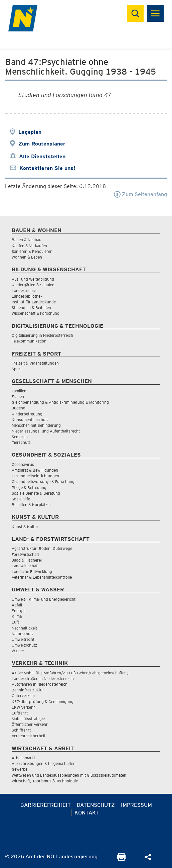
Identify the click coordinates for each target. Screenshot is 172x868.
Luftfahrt (20, 713)
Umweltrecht (23, 639)
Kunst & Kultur (25, 527)
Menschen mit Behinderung (36, 425)
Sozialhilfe (21, 499)
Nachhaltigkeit (24, 628)
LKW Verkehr (23, 707)
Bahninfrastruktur (28, 690)
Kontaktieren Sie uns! (47, 168)
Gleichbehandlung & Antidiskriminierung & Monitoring (60, 402)
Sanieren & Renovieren (32, 251)
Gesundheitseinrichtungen (35, 476)
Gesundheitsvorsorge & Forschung (43, 481)
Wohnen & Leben (27, 257)
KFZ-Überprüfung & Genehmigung (43, 702)
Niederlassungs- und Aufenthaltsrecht (46, 431)
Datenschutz (96, 805)
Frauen (18, 397)
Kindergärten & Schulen (33, 285)
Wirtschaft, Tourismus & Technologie (45, 781)
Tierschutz (21, 442)
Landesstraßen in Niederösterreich (43, 679)
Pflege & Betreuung (29, 488)
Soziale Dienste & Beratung (36, 493)
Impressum (136, 805)
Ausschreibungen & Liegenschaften (44, 763)
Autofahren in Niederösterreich (40, 684)
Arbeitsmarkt (23, 758)
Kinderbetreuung (27, 414)
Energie (19, 611)
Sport (17, 369)
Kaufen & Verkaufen (29, 246)
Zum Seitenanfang (140, 194)
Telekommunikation (29, 341)
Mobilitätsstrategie (28, 719)
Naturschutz (23, 634)
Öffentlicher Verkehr (30, 724)
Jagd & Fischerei (27, 560)
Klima (17, 616)
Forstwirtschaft (25, 554)
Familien (19, 391)
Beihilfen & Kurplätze (31, 505)
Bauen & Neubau (27, 240)
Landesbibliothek (27, 296)
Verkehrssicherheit (29, 736)
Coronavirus (23, 464)
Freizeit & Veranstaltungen (35, 363)
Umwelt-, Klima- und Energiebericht (44, 599)
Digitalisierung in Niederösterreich (42, 335)
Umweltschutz (24, 645)
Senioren (20, 437)
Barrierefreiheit (46, 805)
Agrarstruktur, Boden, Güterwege (42, 548)
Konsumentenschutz (30, 420)
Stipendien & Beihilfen (31, 308)
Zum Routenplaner (42, 144)
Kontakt (87, 813)
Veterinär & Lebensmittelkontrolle (42, 577)
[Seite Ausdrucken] (121, 859)
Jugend (19, 408)
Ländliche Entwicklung (32, 571)
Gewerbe (20, 769)
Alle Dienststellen (42, 156)
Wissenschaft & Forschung (36, 313)
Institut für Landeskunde (34, 302)
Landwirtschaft (25, 566)
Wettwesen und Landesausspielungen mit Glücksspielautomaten (69, 775)
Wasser (18, 651)
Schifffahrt (21, 730)
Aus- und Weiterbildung (33, 279)
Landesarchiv (24, 291)
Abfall (17, 605)
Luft (15, 622)
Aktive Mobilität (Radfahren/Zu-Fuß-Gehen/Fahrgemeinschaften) (70, 673)
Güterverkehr (24, 696)
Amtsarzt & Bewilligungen (35, 470)
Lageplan (30, 132)
